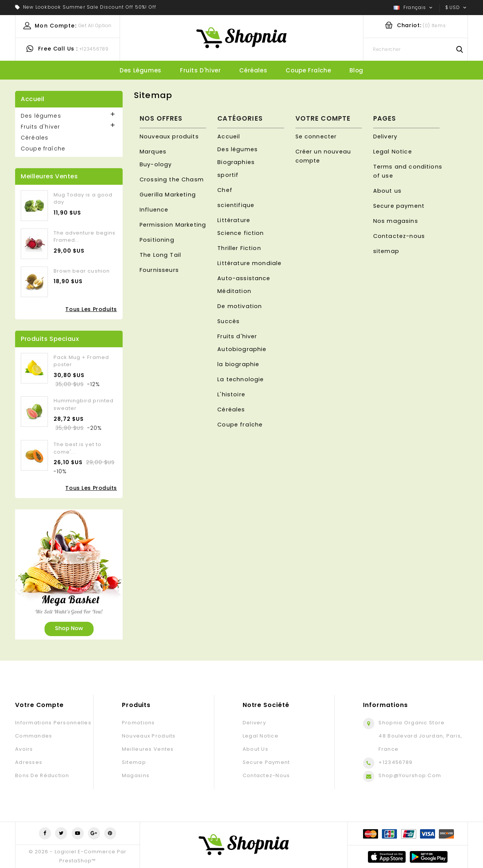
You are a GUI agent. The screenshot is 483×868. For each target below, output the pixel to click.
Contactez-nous (399, 236)
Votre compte (39, 705)
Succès (228, 321)
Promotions (138, 723)
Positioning (157, 240)
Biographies (236, 162)
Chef (225, 190)
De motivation (240, 306)
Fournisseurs (159, 270)
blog (356, 70)
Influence (154, 210)
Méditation (234, 291)
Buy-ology (156, 164)
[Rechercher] (415, 49)
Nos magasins (396, 221)
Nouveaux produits (169, 136)
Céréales (253, 70)
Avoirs (24, 749)
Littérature (234, 220)
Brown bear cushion (82, 271)
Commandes (34, 736)
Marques (153, 152)
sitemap (386, 251)
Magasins (136, 775)
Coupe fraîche (308, 70)
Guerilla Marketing (168, 195)
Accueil (33, 99)
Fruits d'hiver (200, 70)
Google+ (94, 833)
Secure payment (399, 206)
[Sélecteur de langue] (414, 8)
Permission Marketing (173, 225)
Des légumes (141, 70)
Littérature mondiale (249, 263)
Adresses (29, 762)
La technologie (241, 379)
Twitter (61, 833)
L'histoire (231, 394)
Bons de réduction (42, 775)
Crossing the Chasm (172, 179)
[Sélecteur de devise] (457, 8)
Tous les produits (91, 309)
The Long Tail (160, 255)
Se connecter (316, 136)
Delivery (385, 136)
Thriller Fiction (239, 248)
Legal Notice (393, 152)
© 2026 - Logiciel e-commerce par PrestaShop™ (77, 856)
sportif (228, 175)
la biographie (238, 364)
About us (387, 191)
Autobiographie (242, 349)
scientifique (236, 205)
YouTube (78, 833)
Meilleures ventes (148, 749)
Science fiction (241, 233)
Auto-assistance (244, 278)
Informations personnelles (53, 723)
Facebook (45, 833)
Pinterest (110, 833)
